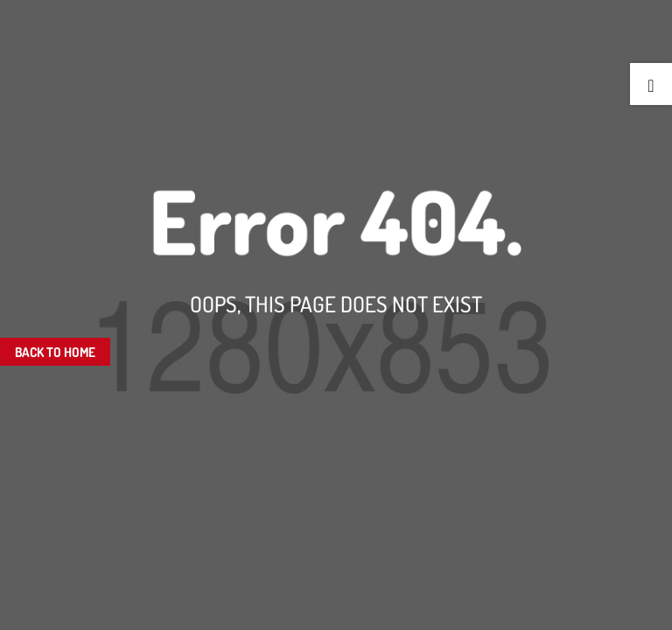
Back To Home (55, 352)
